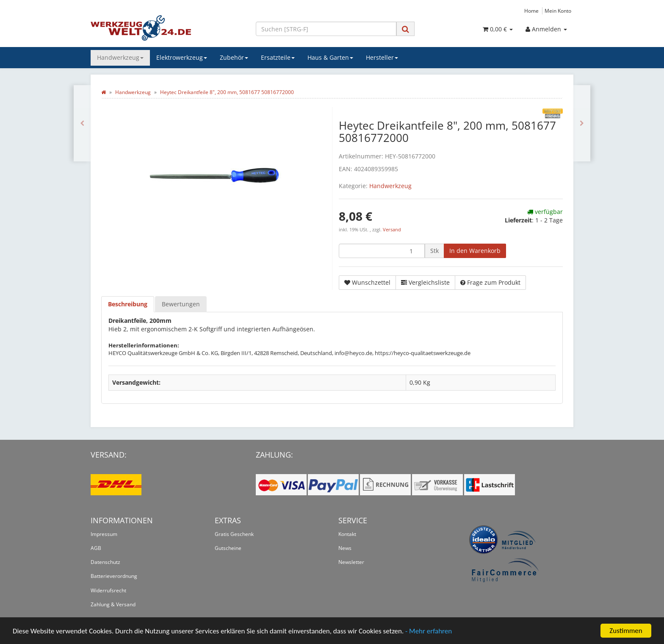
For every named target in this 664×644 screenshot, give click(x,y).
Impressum (104, 534)
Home (531, 11)
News (345, 548)
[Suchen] (326, 29)
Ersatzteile (278, 57)
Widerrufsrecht (108, 590)
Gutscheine (228, 548)
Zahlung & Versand (113, 604)
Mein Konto (558, 11)
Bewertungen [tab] (181, 304)
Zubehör (234, 57)
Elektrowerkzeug (182, 57)
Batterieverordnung (114, 576)
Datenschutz (105, 562)
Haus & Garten (330, 57)
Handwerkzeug (120, 57)
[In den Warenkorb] (475, 251)
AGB (96, 548)
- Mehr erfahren (429, 631)
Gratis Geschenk (234, 534)
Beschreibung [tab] (128, 304)
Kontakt (347, 534)
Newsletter (351, 562)
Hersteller (382, 57)
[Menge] (382, 251)
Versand (392, 230)
